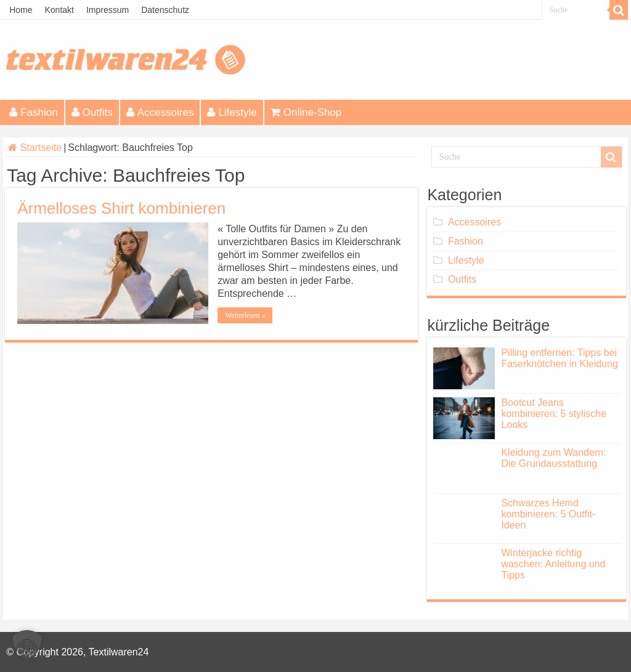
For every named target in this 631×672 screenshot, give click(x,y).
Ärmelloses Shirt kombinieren (121, 208)
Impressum (108, 10)
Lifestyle (232, 112)
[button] (27, 645)
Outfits (92, 112)
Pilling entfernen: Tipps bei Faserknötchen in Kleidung (559, 358)
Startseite (35, 148)
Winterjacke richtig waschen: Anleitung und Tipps (553, 564)
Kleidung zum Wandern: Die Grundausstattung (553, 458)
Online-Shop (306, 112)
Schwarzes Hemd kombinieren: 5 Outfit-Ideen (548, 514)
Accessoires (160, 112)
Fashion (33, 112)
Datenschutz (165, 10)
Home (21, 10)
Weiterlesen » (245, 315)
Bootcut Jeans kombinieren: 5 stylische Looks (554, 414)
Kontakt (59, 10)
